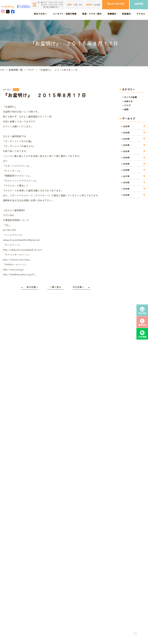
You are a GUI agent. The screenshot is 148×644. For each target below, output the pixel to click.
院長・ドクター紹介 (92, 14)
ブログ (30, 70)
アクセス (141, 14)
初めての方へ (40, 14)
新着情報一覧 (16, 70)
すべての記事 (131, 97)
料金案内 (126, 14)
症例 (126, 109)
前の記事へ (33, 287)
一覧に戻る (55, 287)
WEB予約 (139, 4)
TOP (2, 70)
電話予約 (142, 322)
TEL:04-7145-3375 (116, 4)
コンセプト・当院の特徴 (65, 14)
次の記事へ (78, 287)
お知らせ (128, 101)
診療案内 (112, 14)
